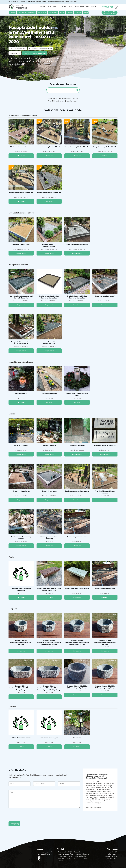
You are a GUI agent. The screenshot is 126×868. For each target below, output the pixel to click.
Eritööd (62, 13)
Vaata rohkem (105, 500)
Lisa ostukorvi (77, 597)
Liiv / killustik (53, 13)
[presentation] (23, 816)
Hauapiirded (42, 13)
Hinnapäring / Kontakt (88, 7)
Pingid (86, 13)
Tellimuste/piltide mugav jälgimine (35, 53)
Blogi (77, 7)
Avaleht (43, 7)
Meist (71, 7)
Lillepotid (78, 13)
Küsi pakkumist (21, 253)
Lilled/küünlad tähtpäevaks (27, 13)
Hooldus (13, 13)
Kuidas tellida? (52, 7)
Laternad (70, 13)
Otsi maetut (63, 7)
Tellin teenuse (21, 156)
